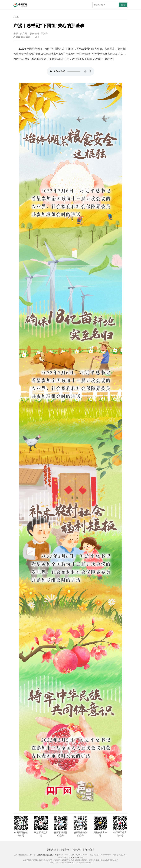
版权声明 (51, 850)
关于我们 (77, 850)
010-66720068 (77, 857)
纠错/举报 (64, 850)
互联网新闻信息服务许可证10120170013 (53, 855)
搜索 (123, 5)
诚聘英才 (90, 850)
